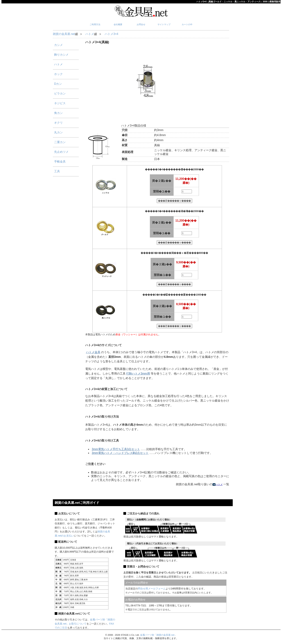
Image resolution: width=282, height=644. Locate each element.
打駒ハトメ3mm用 (138, 374)
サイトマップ (164, 24)
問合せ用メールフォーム (152, 589)
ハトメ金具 (93, 352)
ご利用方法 (95, 24)
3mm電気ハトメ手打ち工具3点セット (116, 449)
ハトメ (90, 34)
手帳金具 (60, 162)
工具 (57, 171)
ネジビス (60, 103)
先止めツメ (61, 152)
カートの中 (187, 24)
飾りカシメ (61, 55)
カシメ (58, 45)
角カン (58, 113)
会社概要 (118, 24)
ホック (58, 74)
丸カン (58, 132)
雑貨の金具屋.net (64, 34)
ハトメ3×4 (111, 34)
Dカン (58, 84)
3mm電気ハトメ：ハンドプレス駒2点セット (120, 453)
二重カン (60, 142)
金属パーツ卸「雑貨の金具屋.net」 (158, 635)
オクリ (58, 123)
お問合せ (141, 24)
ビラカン (60, 94)
